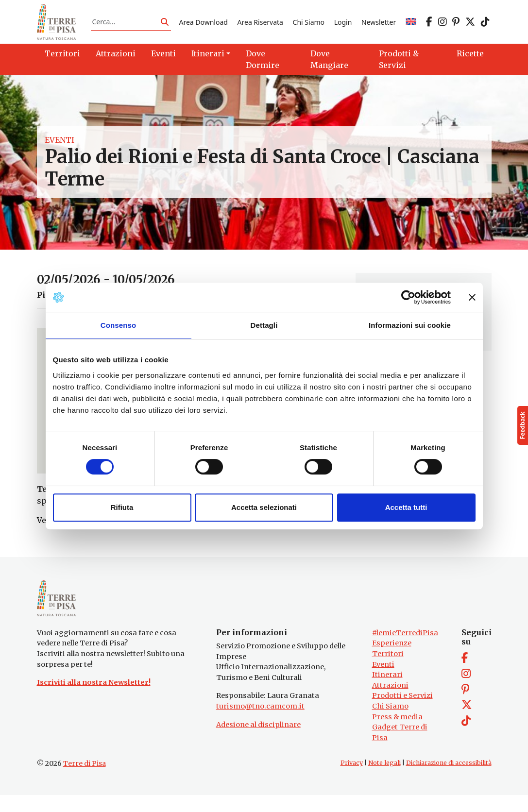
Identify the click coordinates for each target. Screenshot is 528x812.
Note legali (384, 780)
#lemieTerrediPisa (405, 650)
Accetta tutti (406, 507)
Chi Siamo (309, 26)
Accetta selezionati (264, 507)
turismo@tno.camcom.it (260, 723)
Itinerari (387, 692)
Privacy (352, 780)
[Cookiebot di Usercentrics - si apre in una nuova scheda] (408, 297)
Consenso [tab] (118, 325)
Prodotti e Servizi (402, 712)
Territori (388, 671)
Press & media (397, 733)
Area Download (203, 26)
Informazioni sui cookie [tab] (410, 325)
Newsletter (379, 26)
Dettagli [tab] (264, 325)
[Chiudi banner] (472, 297)
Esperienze (392, 660)
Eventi (60, 149)
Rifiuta (122, 507)
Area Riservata (260, 26)
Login (343, 26)
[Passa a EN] (411, 26)
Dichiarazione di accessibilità (449, 780)
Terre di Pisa (85, 780)
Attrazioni (390, 702)
